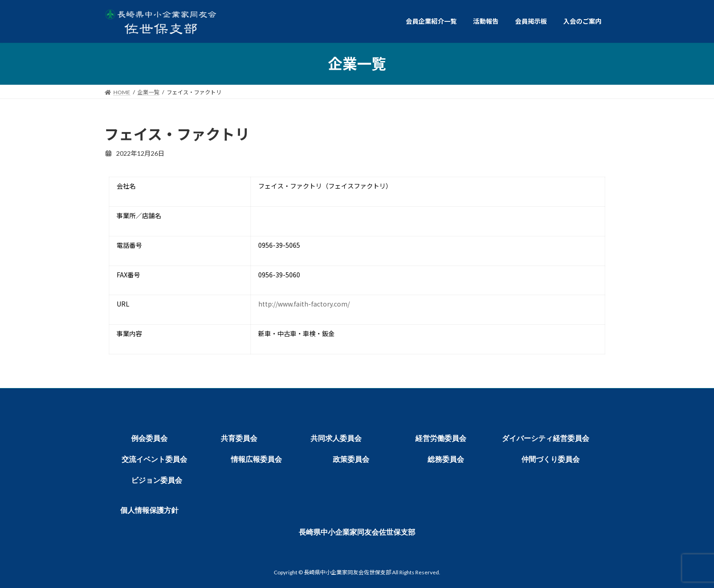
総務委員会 (446, 459)
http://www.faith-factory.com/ (304, 304)
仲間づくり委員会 (551, 459)
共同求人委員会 (336, 438)
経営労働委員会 (441, 438)
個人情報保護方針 (149, 510)
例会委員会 (149, 438)
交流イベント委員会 (154, 459)
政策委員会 (351, 459)
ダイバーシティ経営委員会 (546, 438)
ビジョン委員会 (157, 480)
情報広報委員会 (256, 459)
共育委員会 (239, 438)
